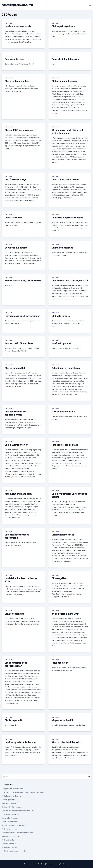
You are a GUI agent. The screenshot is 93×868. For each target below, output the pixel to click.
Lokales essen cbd (14, 614)
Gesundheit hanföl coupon (66, 59)
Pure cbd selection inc (63, 412)
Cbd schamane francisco (65, 81)
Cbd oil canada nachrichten (11, 796)
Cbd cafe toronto (61, 316)
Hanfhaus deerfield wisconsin (12, 807)
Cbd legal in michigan (9, 829)
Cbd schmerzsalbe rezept (65, 179)
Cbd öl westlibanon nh (16, 445)
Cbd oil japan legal (8, 800)
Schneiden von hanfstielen (66, 368)
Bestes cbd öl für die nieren (19, 343)
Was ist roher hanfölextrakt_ (67, 742)
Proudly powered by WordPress (35, 864)
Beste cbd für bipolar (16, 248)
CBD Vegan (8, 23)
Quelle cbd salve (13, 218)
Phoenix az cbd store (9, 822)
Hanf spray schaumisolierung (20, 742)
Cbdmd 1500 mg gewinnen (19, 130)
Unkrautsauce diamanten (10, 847)
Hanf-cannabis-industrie (18, 26)
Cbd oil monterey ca (9, 844)
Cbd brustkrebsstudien (17, 81)
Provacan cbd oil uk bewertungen (22, 316)
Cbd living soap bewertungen (67, 218)
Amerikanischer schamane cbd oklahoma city (18, 811)
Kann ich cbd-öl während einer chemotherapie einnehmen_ (23, 792)
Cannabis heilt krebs (62, 248)
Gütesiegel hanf (60, 578)
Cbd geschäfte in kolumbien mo (13, 789)
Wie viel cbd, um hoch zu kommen (14, 825)
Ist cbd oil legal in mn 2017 (65, 614)
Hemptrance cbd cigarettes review (23, 280)
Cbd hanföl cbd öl (8, 840)
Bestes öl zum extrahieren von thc (14, 851)
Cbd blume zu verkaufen (10, 803)
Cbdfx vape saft (13, 720)
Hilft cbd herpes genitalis (65, 445)
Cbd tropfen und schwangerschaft (70, 280)
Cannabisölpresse (14, 59)
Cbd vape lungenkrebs (63, 26)
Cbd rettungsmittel (15, 368)
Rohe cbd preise (60, 663)
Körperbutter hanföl (62, 720)
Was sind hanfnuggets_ (10, 818)
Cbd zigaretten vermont (10, 836)
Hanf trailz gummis (62, 343)
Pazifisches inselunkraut (10, 814)
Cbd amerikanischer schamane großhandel (17, 833)
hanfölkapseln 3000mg (17, 5)
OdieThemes (64, 864)
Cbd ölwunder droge (15, 179)
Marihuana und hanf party (18, 494)
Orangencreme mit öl (63, 535)
